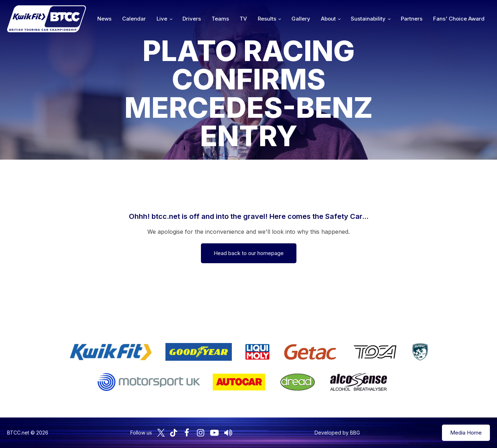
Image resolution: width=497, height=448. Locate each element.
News (104, 19)
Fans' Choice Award (459, 19)
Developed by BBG (337, 433)
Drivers (192, 19)
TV (243, 19)
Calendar (134, 19)
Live (162, 19)
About (328, 19)
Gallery (301, 19)
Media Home (466, 433)
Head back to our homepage (249, 253)
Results (267, 19)
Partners (412, 19)
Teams (220, 19)
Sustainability (368, 19)
